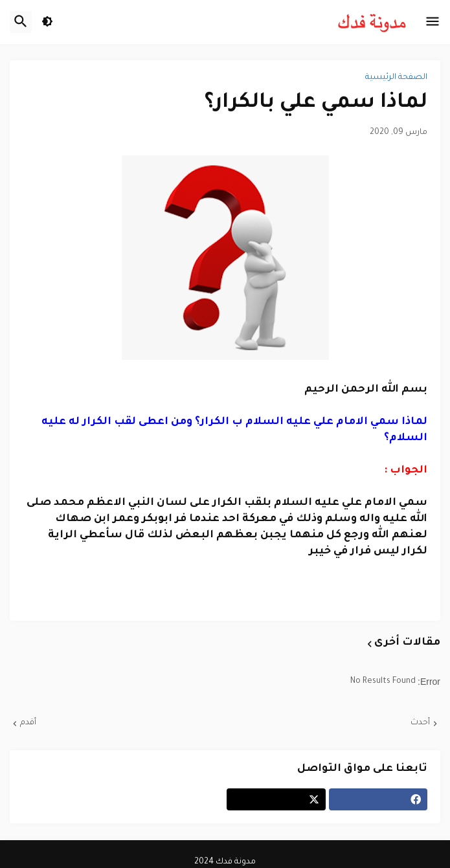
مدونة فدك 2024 (225, 862)
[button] (433, 22)
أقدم (28, 723)
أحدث (420, 723)
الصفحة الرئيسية (396, 78)
